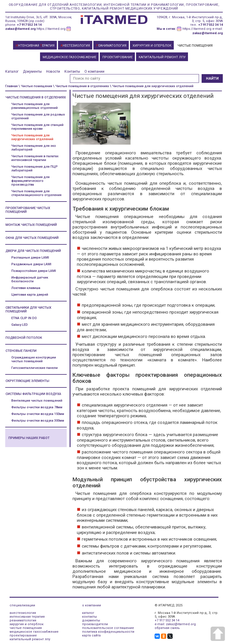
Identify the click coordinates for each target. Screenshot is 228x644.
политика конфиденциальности (108, 632)
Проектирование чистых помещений (28, 210)
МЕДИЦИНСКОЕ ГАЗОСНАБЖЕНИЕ (69, 57)
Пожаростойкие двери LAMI (34, 271)
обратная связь (167, 628)
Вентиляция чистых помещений (37, 401)
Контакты (72, 72)
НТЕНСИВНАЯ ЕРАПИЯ (35, 46)
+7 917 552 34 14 (29, 25)
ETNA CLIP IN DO (24, 318)
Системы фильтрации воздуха (33, 394)
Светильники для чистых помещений (28, 310)
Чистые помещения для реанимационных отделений (35, 106)
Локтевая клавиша (26, 288)
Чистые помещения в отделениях (36, 97)
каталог (88, 613)
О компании (94, 72)
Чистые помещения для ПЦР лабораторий (35, 169)
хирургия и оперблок (27, 624)
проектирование (23, 635)
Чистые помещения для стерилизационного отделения (36, 193)
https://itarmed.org (51, 29)
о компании (92, 605)
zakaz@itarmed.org (20, 29)
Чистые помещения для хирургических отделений (32, 137)
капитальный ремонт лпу (30, 639)
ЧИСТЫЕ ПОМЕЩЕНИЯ (195, 46)
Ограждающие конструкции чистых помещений (34, 359)
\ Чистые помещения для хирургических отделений (152, 86)
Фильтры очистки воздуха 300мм (38, 421)
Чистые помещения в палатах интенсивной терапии (35, 158)
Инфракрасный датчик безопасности (30, 279)
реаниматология (23, 620)
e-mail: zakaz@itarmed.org (175, 624)
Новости (53, 72)
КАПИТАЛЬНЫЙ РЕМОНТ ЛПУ (162, 57)
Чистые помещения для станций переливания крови (37, 127)
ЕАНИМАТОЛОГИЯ (111, 46)
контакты (89, 617)
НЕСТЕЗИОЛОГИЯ (75, 46)
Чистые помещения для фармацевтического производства (30, 181)
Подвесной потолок (24, 338)
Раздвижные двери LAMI (31, 264)
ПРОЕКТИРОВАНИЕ (117, 57)
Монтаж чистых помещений (31, 225)
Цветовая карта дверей (30, 295)
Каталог (12, 72)
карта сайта (91, 635)
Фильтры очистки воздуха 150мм (38, 414)
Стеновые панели (21, 351)
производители (95, 624)
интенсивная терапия (27, 617)
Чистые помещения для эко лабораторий (34, 148)
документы (91, 620)
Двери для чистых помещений (33, 251)
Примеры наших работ (29, 438)
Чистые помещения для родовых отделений (38, 116)
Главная (11, 86)
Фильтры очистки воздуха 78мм (37, 407)
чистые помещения (26, 628)
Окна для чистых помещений (32, 238)
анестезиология (23, 613)
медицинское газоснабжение (34, 632)
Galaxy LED (20, 325)
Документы (32, 72)
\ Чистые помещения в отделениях (81, 86)
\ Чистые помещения (35, 86)
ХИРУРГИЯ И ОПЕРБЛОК (152, 46)
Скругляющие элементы (27, 381)
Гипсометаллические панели (35, 368)
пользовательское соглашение (108, 628)
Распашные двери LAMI (30, 258)
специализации (22, 605)
